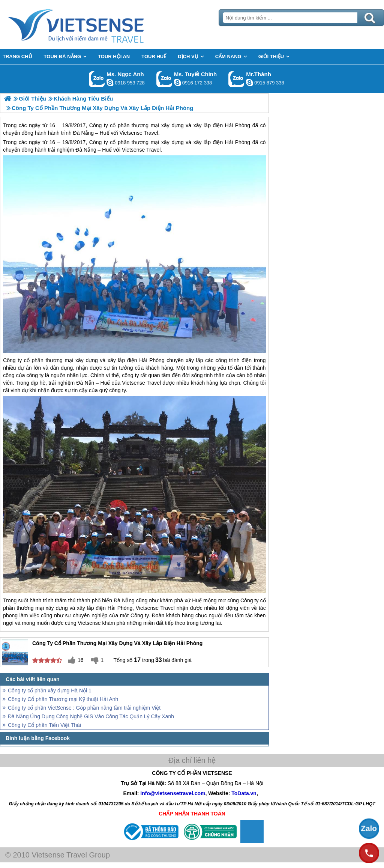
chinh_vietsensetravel (177, 83)
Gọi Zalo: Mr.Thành (236, 79)
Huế (107, 150)
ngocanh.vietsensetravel (110, 83)
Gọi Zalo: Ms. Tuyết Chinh (164, 79)
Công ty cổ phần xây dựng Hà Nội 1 (50, 690)
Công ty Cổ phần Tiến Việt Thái (44, 725)
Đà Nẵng (86, 150)
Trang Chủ (94, 24)
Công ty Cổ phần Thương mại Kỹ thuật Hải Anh (63, 699)
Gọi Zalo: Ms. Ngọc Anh (97, 79)
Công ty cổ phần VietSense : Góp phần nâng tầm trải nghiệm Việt (84, 708)
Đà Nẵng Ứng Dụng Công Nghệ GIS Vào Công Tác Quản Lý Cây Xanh (91, 716)
